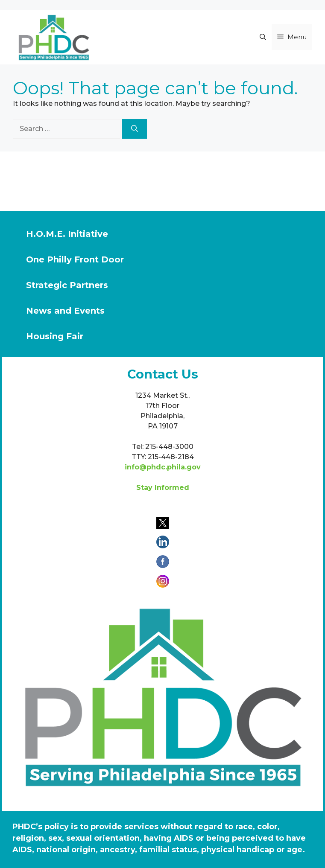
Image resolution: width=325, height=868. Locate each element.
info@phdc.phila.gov (163, 467)
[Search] (135, 129)
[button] (263, 37)
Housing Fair (55, 336)
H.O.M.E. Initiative (67, 234)
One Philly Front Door (75, 259)
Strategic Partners (67, 285)
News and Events (65, 311)
